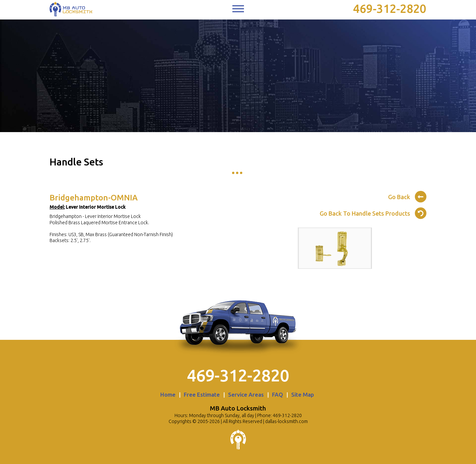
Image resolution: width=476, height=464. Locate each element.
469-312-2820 (390, 9)
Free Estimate (202, 394)
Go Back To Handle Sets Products (373, 212)
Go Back (407, 196)
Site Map (303, 394)
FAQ (278, 394)
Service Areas (246, 394)
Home (168, 394)
